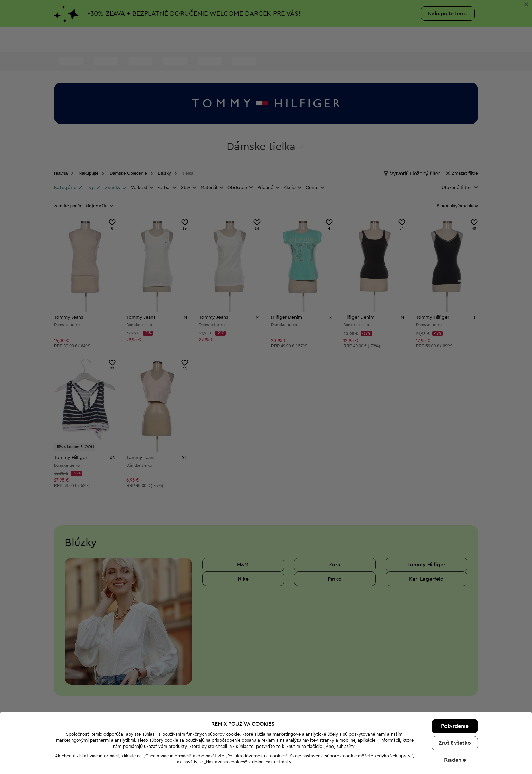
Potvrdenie (455, 707)
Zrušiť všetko (455, 724)
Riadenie (455, 741)
